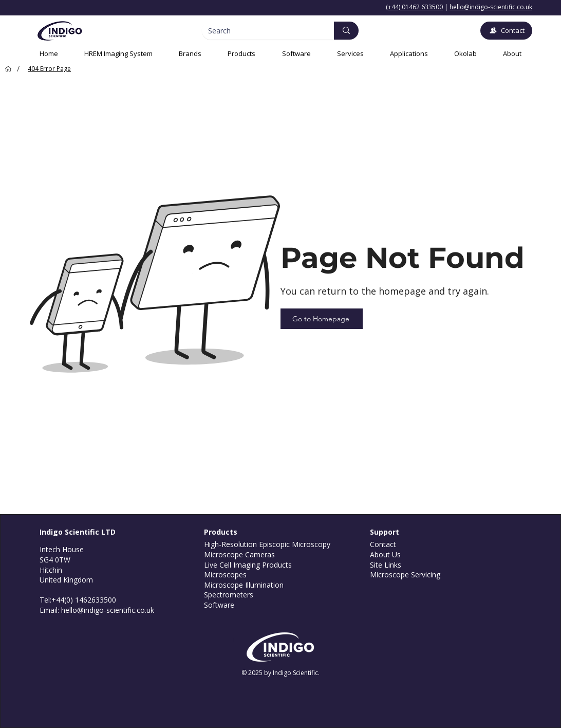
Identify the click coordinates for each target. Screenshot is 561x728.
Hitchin (51, 570)
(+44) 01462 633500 (414, 7)
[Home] (7, 69)
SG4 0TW (55, 560)
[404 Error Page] (49, 69)
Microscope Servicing (405, 575)
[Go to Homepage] (322, 319)
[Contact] (506, 31)
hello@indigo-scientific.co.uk (491, 7)
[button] (350, 53)
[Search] (260, 31)
